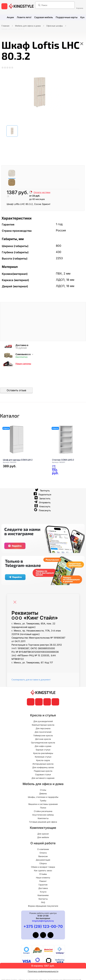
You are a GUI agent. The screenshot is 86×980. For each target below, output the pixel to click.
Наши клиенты (43, 881)
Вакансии (43, 860)
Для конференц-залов (43, 771)
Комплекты (43, 822)
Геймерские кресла (43, 739)
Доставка (43, 892)
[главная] (21, 6)
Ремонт (43, 885)
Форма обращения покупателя (43, 909)
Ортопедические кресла (43, 746)
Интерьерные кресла (43, 767)
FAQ (43, 906)
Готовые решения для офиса (43, 825)
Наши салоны (23, 364)
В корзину (43, 966)
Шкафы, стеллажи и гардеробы (43, 801)
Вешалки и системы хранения (43, 808)
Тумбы (43, 804)
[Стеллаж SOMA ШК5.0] (55, 475)
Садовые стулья (43, 778)
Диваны (43, 797)
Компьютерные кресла (43, 728)
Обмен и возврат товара (43, 870)
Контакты (43, 902)
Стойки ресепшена (43, 815)
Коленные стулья (43, 760)
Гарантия (43, 888)
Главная (5, 26)
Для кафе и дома (43, 750)
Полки (43, 811)
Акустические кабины (43, 818)
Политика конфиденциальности (43, 975)
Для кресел (43, 837)
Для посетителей (43, 735)
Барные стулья (43, 753)
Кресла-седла (43, 764)
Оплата (43, 856)
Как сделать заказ (43, 874)
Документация (43, 863)
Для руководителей (43, 725)
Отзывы (43, 878)
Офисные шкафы (55, 26)
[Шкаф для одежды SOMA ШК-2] (24, 443)
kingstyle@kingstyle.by (43, 924)
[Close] (16, 604)
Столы (43, 793)
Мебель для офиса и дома (28, 26)
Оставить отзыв (16, 390)
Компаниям (43, 899)
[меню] (4, 6)
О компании (43, 853)
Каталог (16, 417)
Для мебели (43, 841)
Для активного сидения (43, 782)
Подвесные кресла (43, 774)
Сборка (43, 867)
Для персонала (43, 732)
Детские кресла (43, 743)
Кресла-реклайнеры (43, 757)
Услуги (43, 895)
